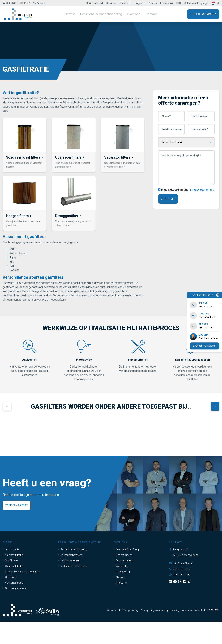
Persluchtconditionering (74, 572)
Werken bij (121, 588)
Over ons (132, 14)
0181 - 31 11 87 (181, 591)
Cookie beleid (98, 633)
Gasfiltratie (10, 599)
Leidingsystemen (70, 583)
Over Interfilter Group (128, 572)
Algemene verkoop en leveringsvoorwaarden (165, 633)
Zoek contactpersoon (205, 346)
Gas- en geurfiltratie (16, 611)
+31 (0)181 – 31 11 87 (18, 3)
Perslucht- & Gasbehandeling (102, 14)
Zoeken (41, 3)
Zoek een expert (16, 528)
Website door (205, 633)
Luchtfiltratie (11, 572)
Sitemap (134, 633)
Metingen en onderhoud (74, 588)
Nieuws (153, 3)
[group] (29, 442)
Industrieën (125, 3)
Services (111, 3)
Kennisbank (167, 3)
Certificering (122, 594)
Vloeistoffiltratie (13, 577)
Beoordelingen (124, 577)
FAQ (179, 3)
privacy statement (200, 194)
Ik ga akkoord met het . (185, 194)
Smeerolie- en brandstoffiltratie (23, 594)
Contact (148, 14)
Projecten (140, 3)
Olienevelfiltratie (13, 588)
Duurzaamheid (95, 3)
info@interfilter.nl (181, 586)
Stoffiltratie (11, 583)
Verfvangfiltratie (13, 605)
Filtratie (73, 14)
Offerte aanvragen (203, 14)
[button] (7, 408)
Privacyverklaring (117, 633)
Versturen (168, 203)
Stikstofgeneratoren (71, 577)
